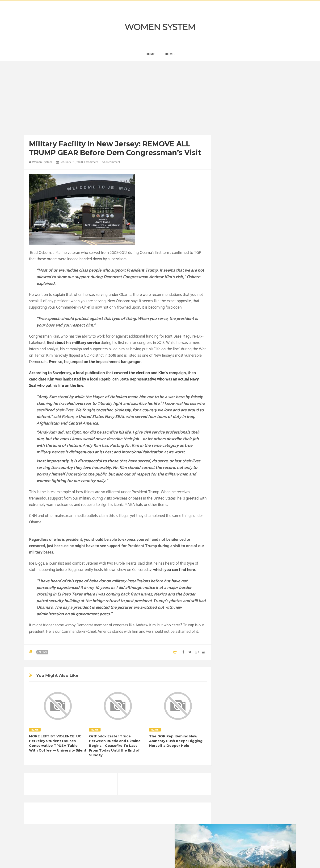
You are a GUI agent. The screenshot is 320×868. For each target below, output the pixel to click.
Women (262, 628)
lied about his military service (74, 343)
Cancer (229, 588)
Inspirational (233, 612)
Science (230, 628)
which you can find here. (174, 570)
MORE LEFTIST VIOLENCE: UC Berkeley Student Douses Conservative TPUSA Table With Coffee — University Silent (58, 743)
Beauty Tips (267, 580)
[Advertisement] (118, 99)
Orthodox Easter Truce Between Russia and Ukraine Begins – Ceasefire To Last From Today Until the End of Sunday (115, 746)
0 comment (111, 162)
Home (170, 54)
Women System (160, 27)
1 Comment (91, 162)
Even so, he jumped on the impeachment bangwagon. (96, 362)
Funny (274, 596)
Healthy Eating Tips (238, 604)
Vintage (246, 628)
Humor (261, 604)
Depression (265, 588)
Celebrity (246, 588)
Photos (257, 620)
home (150, 54)
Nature (229, 620)
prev (224, 303)
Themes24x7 (174, 860)
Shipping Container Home (246, 534)
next (227, 303)
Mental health (276, 612)
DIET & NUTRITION (238, 596)
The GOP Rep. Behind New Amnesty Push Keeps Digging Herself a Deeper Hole (176, 741)
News (43, 652)
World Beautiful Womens (241, 636)
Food (261, 596)
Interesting (254, 612)
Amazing (230, 580)
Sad (271, 620)
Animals (248, 580)
